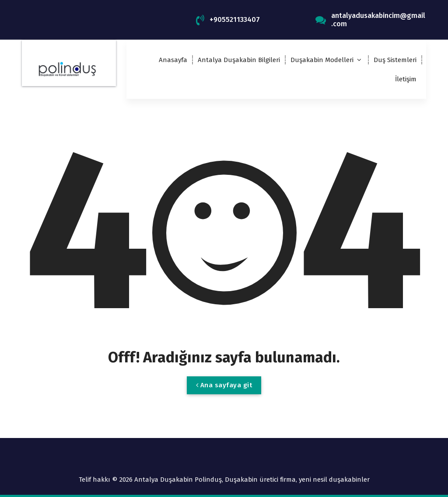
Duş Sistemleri (395, 60)
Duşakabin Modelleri (322, 60)
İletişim (406, 79)
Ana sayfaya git (224, 385)
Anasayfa (173, 60)
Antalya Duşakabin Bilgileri (239, 60)
